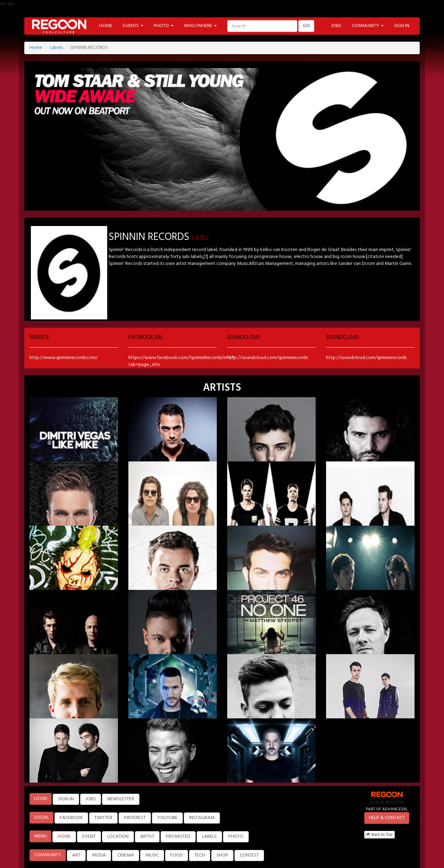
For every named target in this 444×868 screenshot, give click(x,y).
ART (76, 855)
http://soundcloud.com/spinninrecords (267, 358)
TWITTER (103, 818)
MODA (99, 855)
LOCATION (118, 837)
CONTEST (249, 855)
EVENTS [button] (133, 26)
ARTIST (147, 837)
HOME (106, 26)
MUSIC (152, 855)
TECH (200, 855)
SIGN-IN (66, 799)
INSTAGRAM (202, 818)
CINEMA (126, 855)
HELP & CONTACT (387, 818)
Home (36, 48)
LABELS (209, 837)
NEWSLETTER (121, 799)
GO (306, 26)
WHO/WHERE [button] (200, 26)
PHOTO (236, 837)
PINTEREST (135, 818)
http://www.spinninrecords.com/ (64, 358)
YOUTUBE (167, 818)
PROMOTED (178, 837)
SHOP (222, 855)
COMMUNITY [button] (368, 26)
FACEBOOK (71, 818)
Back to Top (379, 835)
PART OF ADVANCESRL (387, 809)
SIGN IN (402, 26)
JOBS (336, 26)
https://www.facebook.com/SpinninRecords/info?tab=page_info (181, 361)
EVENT (89, 837)
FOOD (177, 855)
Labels (56, 48)
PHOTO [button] (164, 26)
